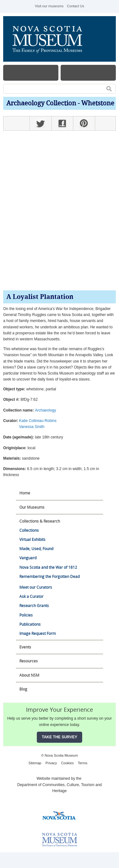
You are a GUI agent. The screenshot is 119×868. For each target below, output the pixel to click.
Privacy (51, 763)
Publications (30, 624)
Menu (31, 73)
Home (25, 493)
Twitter (40, 123)
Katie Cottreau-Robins (38, 421)
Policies (26, 615)
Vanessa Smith (32, 427)
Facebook (62, 123)
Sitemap (35, 763)
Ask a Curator (31, 596)
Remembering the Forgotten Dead (50, 577)
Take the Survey (60, 737)
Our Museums (32, 507)
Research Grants (34, 606)
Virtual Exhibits (32, 539)
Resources (29, 661)
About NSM (29, 675)
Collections (29, 530)
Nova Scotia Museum (51, 39)
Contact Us (76, 6)
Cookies (67, 763)
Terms (83, 763)
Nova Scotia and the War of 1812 (48, 567)
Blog (23, 689)
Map (88, 73)
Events (25, 647)
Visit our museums (49, 6)
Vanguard (28, 558)
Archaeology (46, 410)
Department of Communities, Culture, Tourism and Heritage (60, 788)
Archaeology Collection (41, 104)
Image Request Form (38, 633)
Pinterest (84, 123)
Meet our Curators (36, 587)
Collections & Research (40, 521)
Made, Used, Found (36, 549)
